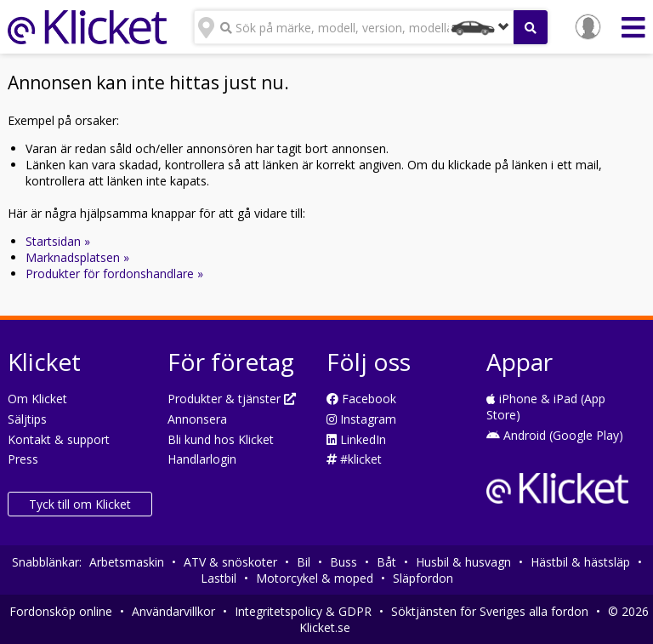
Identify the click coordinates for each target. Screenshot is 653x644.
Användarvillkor (173, 611)
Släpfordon (423, 578)
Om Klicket (37, 399)
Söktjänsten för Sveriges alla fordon (490, 611)
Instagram (361, 419)
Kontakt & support (59, 439)
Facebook (361, 399)
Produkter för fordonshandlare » (114, 274)
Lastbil (219, 578)
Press (23, 459)
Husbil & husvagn (463, 562)
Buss (344, 562)
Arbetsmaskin (127, 562)
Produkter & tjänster (232, 399)
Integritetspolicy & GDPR (303, 611)
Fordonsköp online (61, 611)
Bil (304, 562)
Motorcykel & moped (315, 578)
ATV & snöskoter (230, 562)
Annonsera (197, 419)
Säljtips (27, 419)
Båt (386, 562)
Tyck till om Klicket (80, 504)
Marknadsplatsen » (77, 257)
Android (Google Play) (555, 435)
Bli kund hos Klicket (221, 439)
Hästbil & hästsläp (580, 562)
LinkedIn (356, 439)
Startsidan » (58, 241)
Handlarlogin (202, 459)
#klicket (354, 459)
